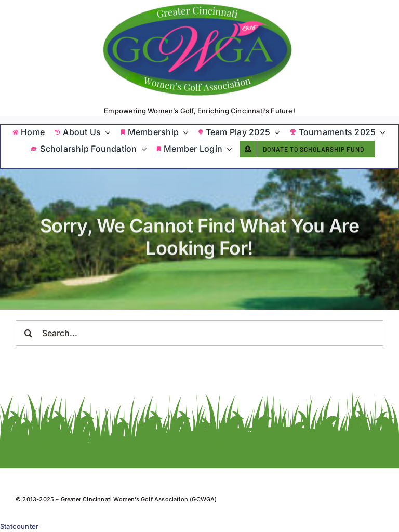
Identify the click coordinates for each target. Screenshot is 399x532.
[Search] (29, 333)
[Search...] (199, 333)
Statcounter (19, 526)
